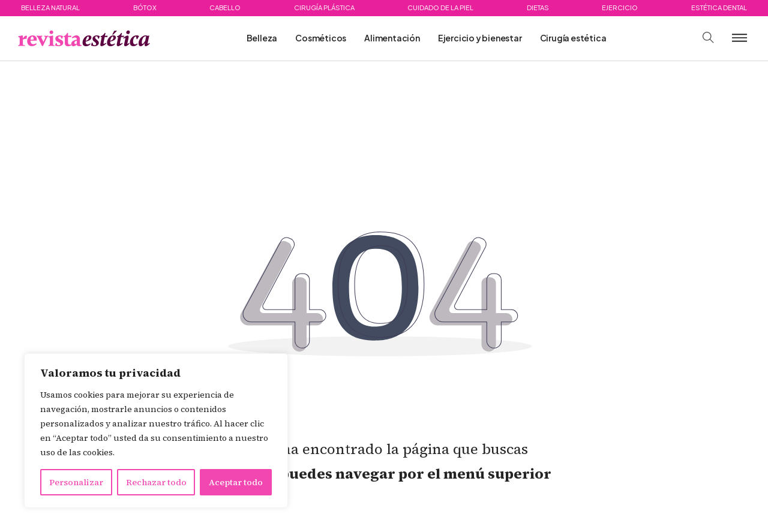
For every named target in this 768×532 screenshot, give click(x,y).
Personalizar (76, 482)
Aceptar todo (236, 482)
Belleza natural (50, 7)
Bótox (145, 7)
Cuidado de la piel (440, 7)
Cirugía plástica (324, 7)
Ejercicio (620, 7)
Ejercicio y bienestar (480, 38)
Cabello (225, 7)
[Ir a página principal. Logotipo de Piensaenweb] (84, 38)
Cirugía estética (573, 38)
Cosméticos (321, 38)
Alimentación (392, 38)
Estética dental (719, 7)
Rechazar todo (156, 482)
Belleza (262, 38)
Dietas (538, 7)
